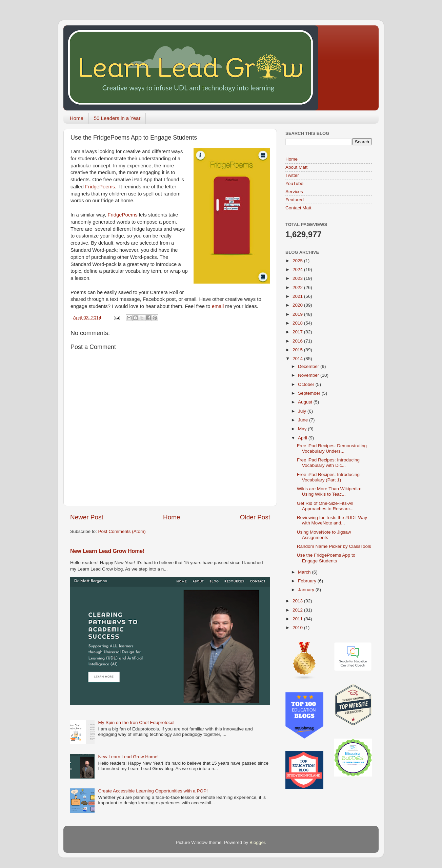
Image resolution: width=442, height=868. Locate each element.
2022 (298, 287)
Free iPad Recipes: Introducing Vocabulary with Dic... (328, 463)
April (303, 438)
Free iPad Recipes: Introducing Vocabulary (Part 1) (328, 477)
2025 (298, 261)
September (310, 393)
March (305, 572)
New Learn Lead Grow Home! (107, 551)
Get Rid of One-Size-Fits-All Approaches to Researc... (325, 506)
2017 (298, 332)
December (309, 366)
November (309, 375)
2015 (298, 350)
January (307, 590)
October (307, 384)
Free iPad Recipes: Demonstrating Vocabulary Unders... (332, 448)
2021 (298, 296)
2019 (298, 314)
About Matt (296, 167)
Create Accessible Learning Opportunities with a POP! (153, 791)
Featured (295, 200)
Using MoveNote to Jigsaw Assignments (324, 535)
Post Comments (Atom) (122, 531)
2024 (298, 270)
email (219, 306)
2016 (298, 341)
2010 (298, 628)
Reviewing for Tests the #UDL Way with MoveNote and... (332, 520)
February (308, 581)
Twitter (292, 175)
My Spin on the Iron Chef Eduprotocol (136, 722)
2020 (298, 305)
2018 (298, 323)
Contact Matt (298, 208)
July (303, 411)
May (303, 429)
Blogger (257, 842)
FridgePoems (100, 187)
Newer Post (87, 517)
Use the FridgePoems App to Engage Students (326, 558)
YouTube (294, 183)
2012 (298, 610)
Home (77, 118)
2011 (298, 619)
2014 (298, 359)
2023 (298, 278)
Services (294, 192)
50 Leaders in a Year (117, 118)
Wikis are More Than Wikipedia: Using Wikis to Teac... (329, 491)
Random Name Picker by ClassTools (334, 546)
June (304, 420)
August (306, 402)
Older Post (255, 517)
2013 (298, 601)
